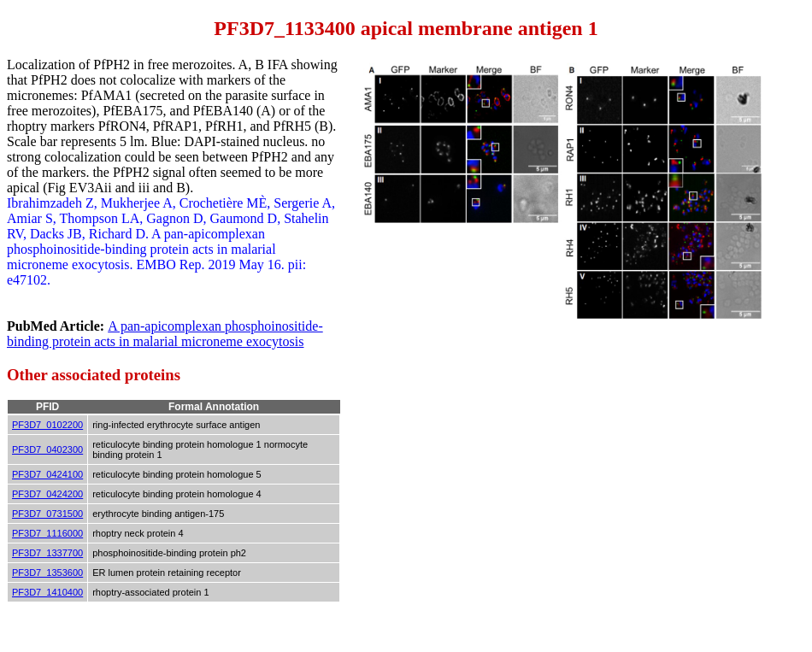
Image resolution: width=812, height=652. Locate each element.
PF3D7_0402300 (47, 449)
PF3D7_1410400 (47, 592)
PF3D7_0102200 (47, 425)
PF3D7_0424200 (47, 494)
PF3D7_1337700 (47, 553)
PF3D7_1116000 (47, 533)
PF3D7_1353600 (47, 573)
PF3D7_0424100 (47, 474)
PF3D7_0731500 (47, 514)
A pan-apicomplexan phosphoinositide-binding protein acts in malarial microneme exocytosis (165, 334)
